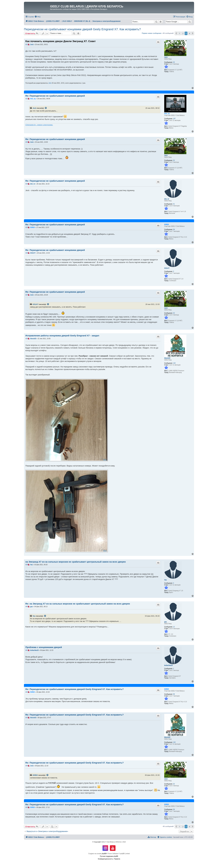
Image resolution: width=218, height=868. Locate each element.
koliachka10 (168, 665)
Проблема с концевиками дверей (44, 647)
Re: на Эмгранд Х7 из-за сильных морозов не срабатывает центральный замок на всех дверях (78, 604)
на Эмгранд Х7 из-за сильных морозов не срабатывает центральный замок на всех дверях (76, 562)
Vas (165, 580)
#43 (27, 718)
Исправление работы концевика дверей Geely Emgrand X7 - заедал (62, 336)
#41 (27, 650)
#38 (27, 339)
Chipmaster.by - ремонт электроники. (39, 125)
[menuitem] (38, 17)
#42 (27, 692)
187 (174, 119)
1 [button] (180, 33)
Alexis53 (167, 358)
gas (165, 622)
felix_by (167, 114)
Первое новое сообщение (152, 33)
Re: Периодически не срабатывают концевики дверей (55, 96)
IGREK (167, 224)
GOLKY (167, 268)
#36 (27, 253)
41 (174, 204)
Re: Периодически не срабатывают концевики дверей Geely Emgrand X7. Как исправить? (75, 689)
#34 (27, 184)
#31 (27, 45)
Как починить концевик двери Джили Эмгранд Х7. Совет (61, 41)
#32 (27, 99)
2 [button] (183, 33)
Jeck (166, 57)
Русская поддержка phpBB (109, 856)
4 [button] (189, 33)
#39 (27, 565)
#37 (27, 295)
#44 (27, 766)
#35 (27, 227)
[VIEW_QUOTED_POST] (46, 108)
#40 (27, 607)
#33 (27, 142)
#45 (27, 807)
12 (174, 627)
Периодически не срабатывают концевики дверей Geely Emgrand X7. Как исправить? (82, 29)
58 (174, 230)
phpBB (104, 854)
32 (174, 62)
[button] (176, 33)
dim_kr (167, 199)
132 (174, 363)
